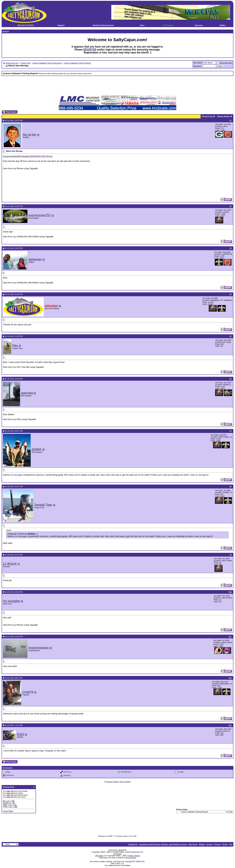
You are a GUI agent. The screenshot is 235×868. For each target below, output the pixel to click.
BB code (6, 801)
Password (197, 66)
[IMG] (5, 805)
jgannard (27, 393)
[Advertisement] (117, 86)
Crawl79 (28, 692)
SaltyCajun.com (12, 63)
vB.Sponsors (117, 854)
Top (231, 844)
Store (142, 25)
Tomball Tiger (43, 505)
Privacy (218, 844)
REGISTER (90, 50)
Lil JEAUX (10, 564)
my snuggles (12, 601)
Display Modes (223, 116)
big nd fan (30, 134)
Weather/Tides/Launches (103, 25)
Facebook (10, 775)
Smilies (6, 803)
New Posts (193, 844)
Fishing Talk (25, 63)
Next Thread (125, 782)
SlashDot (67, 775)
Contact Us (133, 844)
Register (61, 25)
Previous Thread (112, 782)
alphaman (35, 259)
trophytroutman (39, 648)
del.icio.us (67, 772)
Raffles (223, 25)
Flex (15, 345)
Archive (210, 844)
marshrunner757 (40, 215)
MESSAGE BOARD (25, 25)
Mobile (202, 844)
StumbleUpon (126, 772)
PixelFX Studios (134, 856)
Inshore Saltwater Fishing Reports (78, 63)
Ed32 (21, 734)
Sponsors (199, 25)
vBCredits (99, 856)
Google (181, 772)
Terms (225, 844)
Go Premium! (168, 25)
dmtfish (37, 449)
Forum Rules (8, 811)
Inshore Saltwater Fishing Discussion (47, 63)
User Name (198, 63)
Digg (8, 772)
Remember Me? (225, 63)
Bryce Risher (131, 858)
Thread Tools (207, 116)
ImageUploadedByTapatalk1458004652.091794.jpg (28, 156)
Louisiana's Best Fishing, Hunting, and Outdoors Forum (163, 844)
